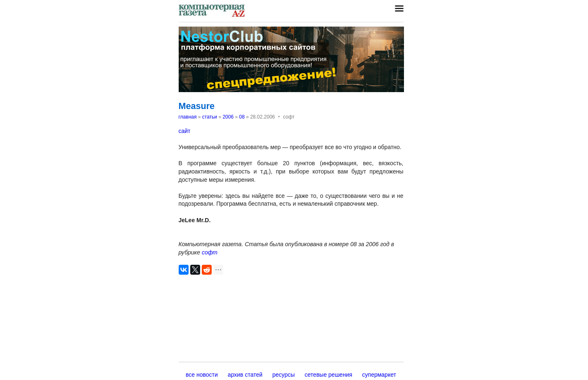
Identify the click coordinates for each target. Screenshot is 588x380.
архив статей (245, 375)
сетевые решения (328, 375)
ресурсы (283, 375)
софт (210, 252)
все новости (202, 375)
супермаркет (379, 375)
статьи (210, 117)
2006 (228, 117)
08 (242, 117)
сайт (185, 131)
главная (188, 117)
